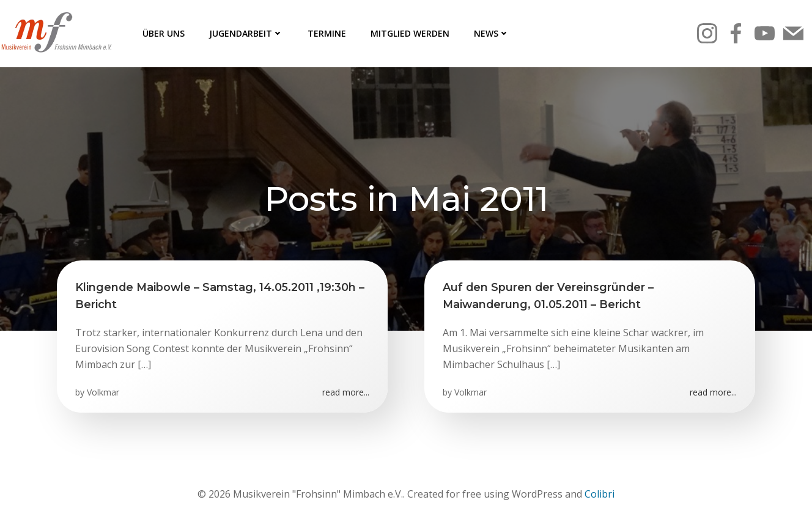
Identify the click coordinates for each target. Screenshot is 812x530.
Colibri (600, 494)
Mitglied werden (410, 33)
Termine (327, 33)
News (492, 33)
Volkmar (103, 392)
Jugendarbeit (246, 33)
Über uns (164, 33)
